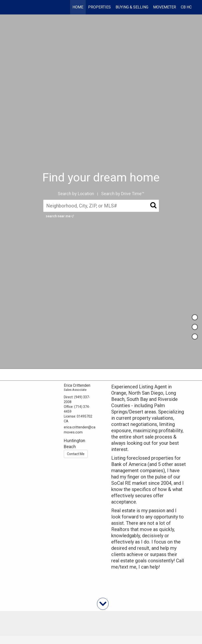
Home (78, 7)
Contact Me (76, 454)
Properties (99, 7)
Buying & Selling (132, 7)
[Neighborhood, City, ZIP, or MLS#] (101, 206)
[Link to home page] (13, 7)
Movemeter (165, 7)
